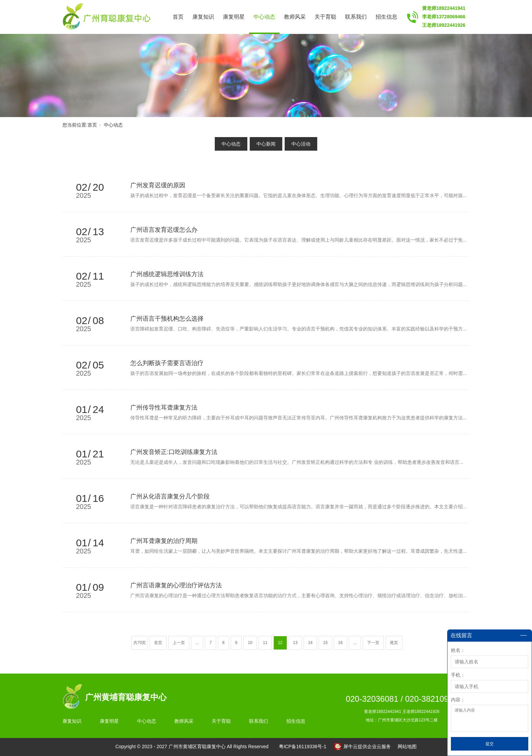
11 (265, 643)
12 (280, 643)
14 (310, 643)
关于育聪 (325, 17)
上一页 (179, 643)
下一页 (373, 643)
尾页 (394, 643)
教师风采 (295, 17)
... (197, 643)
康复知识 (203, 17)
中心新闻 (266, 144)
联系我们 (356, 17)
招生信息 (386, 17)
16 (340, 643)
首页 (178, 17)
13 (295, 643)
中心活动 (301, 144)
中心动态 (264, 17)
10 (250, 643)
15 (325, 643)
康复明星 (234, 17)
